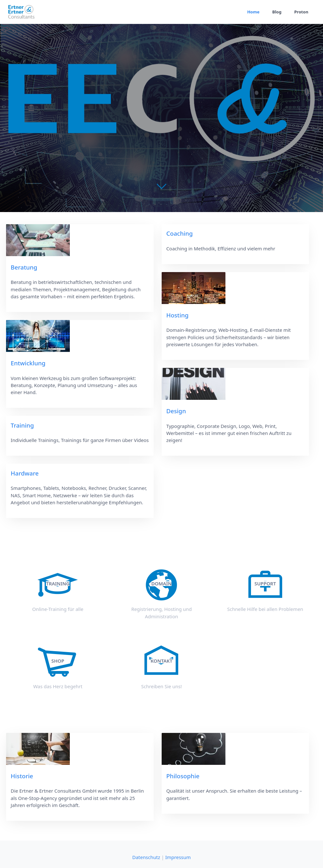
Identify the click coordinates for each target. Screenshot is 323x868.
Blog (277, 12)
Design (176, 411)
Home (253, 12)
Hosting (177, 315)
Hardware (25, 473)
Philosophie (183, 776)
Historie (22, 776)
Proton (301, 12)
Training (22, 425)
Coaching (179, 233)
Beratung (24, 267)
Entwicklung (28, 363)
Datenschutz (146, 857)
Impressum (178, 857)
